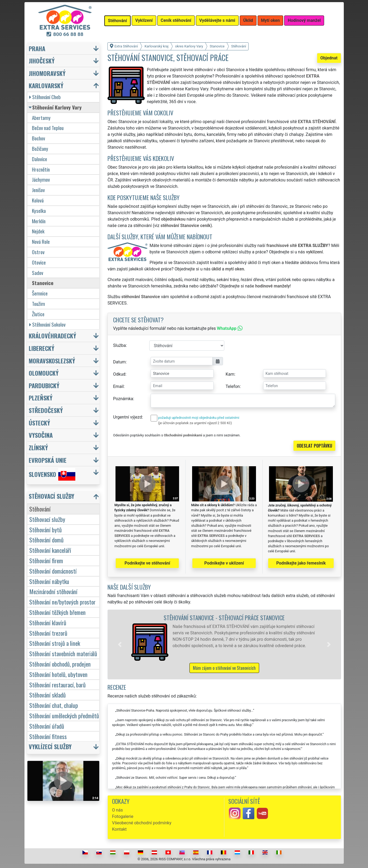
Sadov (38, 273)
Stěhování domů (46, 540)
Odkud (119, 374)
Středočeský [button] (46, 410)
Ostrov (38, 252)
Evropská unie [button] (48, 460)
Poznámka (123, 399)
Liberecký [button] (42, 348)
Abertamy (41, 118)
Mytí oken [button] (270, 20)
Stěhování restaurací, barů (57, 685)
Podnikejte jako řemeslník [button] (301, 563)
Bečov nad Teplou (48, 128)
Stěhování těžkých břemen (57, 612)
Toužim (38, 304)
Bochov (38, 138)
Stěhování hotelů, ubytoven (58, 674)
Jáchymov (41, 179)
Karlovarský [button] (46, 85)
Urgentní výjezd (127, 417)
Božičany (40, 149)
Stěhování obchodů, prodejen (60, 664)
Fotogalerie (123, 816)
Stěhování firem (46, 560)
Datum (119, 362)
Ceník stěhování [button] (176, 20)
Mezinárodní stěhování (53, 591)
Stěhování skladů (47, 695)
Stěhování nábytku (49, 581)
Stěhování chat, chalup (54, 705)
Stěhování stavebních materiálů (63, 653)
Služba (119, 345)
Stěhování (40, 509)
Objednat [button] (329, 58)
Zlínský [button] (38, 447)
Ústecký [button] (39, 423)
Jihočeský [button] (42, 61)
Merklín (39, 221)
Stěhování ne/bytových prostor (62, 602)
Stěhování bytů (46, 530)
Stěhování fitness (48, 736)
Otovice (39, 262)
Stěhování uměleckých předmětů (64, 715)
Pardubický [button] (44, 385)
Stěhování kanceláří (50, 550)
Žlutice (38, 314)
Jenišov (38, 190)
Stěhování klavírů (48, 622)
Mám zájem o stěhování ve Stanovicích (224, 668)
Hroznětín (41, 169)
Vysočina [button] (41, 435)
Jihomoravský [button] (47, 73)
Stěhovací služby (47, 519)
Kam (230, 374)
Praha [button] (37, 48)
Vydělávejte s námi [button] (217, 20)
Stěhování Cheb (45, 97)
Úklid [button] (248, 20)
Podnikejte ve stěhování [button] (147, 563)
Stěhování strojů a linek (55, 643)
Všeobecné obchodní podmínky (142, 823)
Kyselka (39, 211)
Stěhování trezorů (48, 633)
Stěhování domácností (53, 571)
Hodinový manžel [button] (304, 20)
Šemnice (40, 293)
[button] (120, 644)
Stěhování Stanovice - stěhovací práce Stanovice (224, 617)
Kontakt (119, 829)
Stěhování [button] (118, 21)
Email (118, 386)
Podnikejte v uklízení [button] (224, 563)
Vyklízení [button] (144, 20)
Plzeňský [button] (41, 398)
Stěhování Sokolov (47, 324)
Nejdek (38, 231)
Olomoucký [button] (44, 373)
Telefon (233, 386)
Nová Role (41, 242)
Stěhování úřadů (47, 726)
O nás (117, 810)
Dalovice (40, 159)
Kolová (38, 200)
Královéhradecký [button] (52, 336)
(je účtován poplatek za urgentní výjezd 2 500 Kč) (195, 423)
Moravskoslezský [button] (52, 361)
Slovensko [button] (52, 474)
